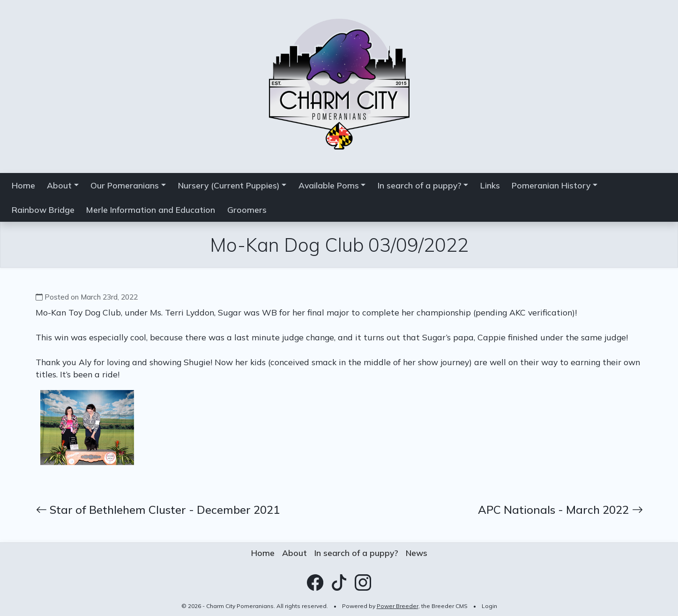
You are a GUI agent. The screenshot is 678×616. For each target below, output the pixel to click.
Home (23, 185)
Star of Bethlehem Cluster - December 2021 (158, 510)
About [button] (59, 185)
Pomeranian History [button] (551, 185)
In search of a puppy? (356, 553)
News (417, 553)
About (294, 553)
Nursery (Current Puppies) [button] (229, 185)
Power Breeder (398, 606)
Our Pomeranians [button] (125, 185)
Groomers (247, 210)
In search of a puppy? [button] (420, 185)
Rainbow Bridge (43, 210)
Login (489, 606)
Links (490, 185)
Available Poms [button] (329, 185)
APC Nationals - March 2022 (560, 510)
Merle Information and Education (151, 210)
